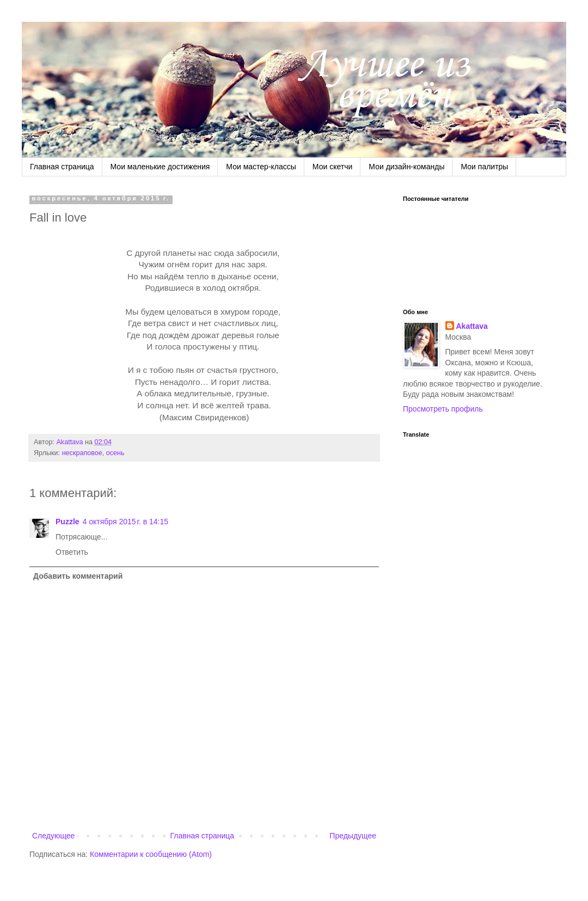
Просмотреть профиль (443, 409)
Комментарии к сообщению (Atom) (151, 854)
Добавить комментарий (78, 576)
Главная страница (62, 167)
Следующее (53, 836)
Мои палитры (484, 167)
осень (115, 453)
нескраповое (82, 453)
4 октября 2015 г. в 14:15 (125, 522)
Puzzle (68, 522)
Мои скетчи (332, 167)
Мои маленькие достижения (160, 167)
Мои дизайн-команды (406, 167)
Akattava (472, 326)
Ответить (72, 552)
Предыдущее (353, 836)
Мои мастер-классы (261, 167)
